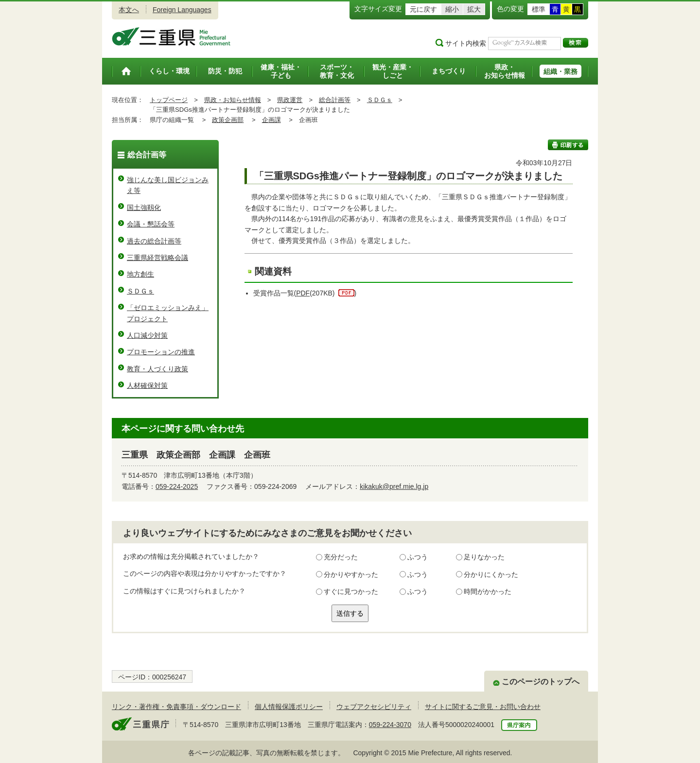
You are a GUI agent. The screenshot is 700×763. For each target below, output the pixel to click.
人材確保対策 (147, 385)
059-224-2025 (177, 486)
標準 (539, 9)
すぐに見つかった (351, 591)
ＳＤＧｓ (380, 100)
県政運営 (290, 100)
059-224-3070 (390, 725)
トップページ (169, 100)
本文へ (129, 10)
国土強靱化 (144, 208)
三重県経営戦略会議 (157, 258)
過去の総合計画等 (154, 241)
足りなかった (484, 557)
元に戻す (423, 9)
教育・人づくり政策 (157, 369)
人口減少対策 (147, 335)
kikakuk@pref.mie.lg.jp (394, 486)
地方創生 (140, 274)
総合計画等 (335, 100)
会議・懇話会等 (151, 224)
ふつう (418, 557)
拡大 (474, 9)
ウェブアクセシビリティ (374, 707)
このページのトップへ (541, 682)
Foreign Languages (182, 10)
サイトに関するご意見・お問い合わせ (483, 707)
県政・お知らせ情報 (233, 100)
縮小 (452, 9)
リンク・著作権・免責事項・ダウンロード (176, 707)
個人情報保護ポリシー (289, 707)
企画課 (271, 120)
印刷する (568, 145)
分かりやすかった (351, 574)
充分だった (341, 557)
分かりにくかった (491, 574)
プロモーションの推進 (161, 352)
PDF (303, 293)
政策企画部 (228, 120)
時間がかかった (488, 591)
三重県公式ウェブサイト (171, 36)
